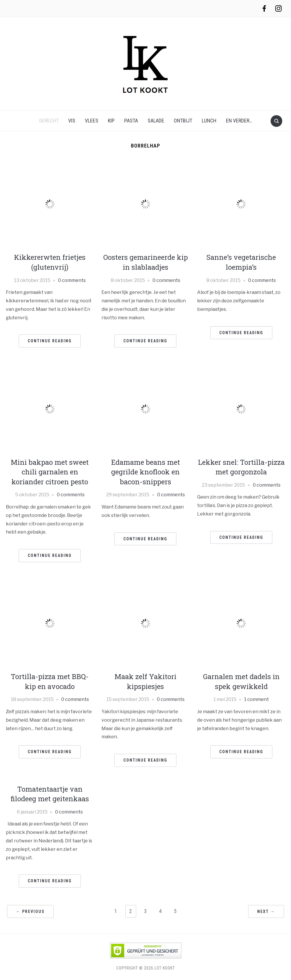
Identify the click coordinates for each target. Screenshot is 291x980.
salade (156, 121)
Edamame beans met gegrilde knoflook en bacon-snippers (145, 472)
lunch (209, 121)
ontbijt (183, 121)
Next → (266, 911)
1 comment (256, 699)
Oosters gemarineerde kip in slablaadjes (145, 262)
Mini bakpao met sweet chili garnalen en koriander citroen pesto (50, 472)
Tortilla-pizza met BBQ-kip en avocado (50, 681)
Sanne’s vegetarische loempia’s (241, 262)
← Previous (30, 911)
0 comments (72, 280)
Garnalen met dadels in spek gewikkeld (241, 681)
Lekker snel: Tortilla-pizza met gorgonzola (241, 467)
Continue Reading (50, 341)
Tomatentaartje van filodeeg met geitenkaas (50, 794)
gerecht (49, 121)
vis (72, 121)
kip (111, 121)
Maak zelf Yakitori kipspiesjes (145, 681)
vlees (92, 121)
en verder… (239, 121)
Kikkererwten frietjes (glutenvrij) (50, 262)
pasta (131, 121)
